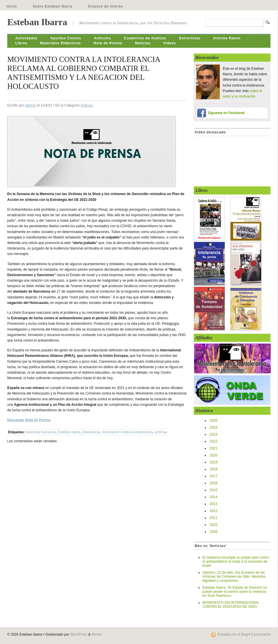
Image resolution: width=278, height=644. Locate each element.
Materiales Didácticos (61, 43)
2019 (214, 462)
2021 (214, 448)
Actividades (26, 38)
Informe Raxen (227, 38)
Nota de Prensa (108, 43)
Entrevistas (190, 38)
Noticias (143, 43)
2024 (214, 428)
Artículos (103, 38)
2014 (214, 497)
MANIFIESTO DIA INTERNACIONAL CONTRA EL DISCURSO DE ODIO (231, 605)
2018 (214, 469)
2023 (214, 434)
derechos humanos (41, 432)
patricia (31, 105)
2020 (214, 455)
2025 (214, 421)
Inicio (12, 6)
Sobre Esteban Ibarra (52, 6)
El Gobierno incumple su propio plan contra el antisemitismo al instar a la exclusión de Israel (236, 562)
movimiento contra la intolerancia (127, 432)
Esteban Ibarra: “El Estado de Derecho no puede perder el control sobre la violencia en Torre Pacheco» (235, 592)
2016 (214, 483)
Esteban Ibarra (37, 22)
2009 (214, 532)
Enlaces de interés (106, 6)
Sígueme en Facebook (226, 113)
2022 (214, 441)
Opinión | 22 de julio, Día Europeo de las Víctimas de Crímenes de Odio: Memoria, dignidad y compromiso (234, 577)
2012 (214, 511)
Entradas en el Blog (233, 634)
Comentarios (261, 634)
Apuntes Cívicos (66, 38)
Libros (21, 43)
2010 (214, 525)
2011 (214, 518)
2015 (214, 490)
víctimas (161, 432)
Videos (170, 43)
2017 (214, 476)
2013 (214, 504)
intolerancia (91, 432)
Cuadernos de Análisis (145, 38)
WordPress (79, 634)
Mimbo (97, 634)
